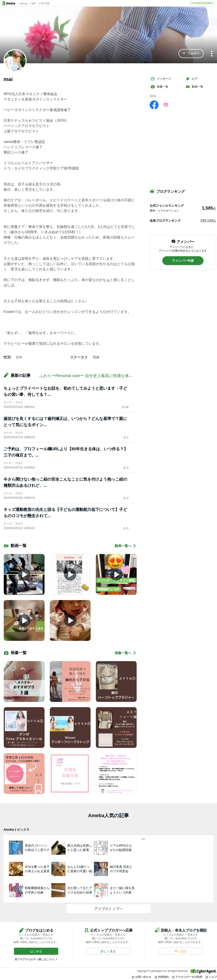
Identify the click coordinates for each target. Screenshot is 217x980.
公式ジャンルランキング (167, 206)
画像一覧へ (126, 653)
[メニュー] (212, 54)
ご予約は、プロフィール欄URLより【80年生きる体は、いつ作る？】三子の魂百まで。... (66, 452)
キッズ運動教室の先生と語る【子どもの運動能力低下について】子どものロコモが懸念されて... (65, 513)
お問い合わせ (141, 977)
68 (125, 407)
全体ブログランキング (165, 221)
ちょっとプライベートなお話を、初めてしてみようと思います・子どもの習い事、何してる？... (65, 391)
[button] (191, 54)
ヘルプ (211, 977)
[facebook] (154, 105)
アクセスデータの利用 (187, 977)
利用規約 (162, 977)
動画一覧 (194, 87)
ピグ (192, 79)
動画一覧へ (126, 546)
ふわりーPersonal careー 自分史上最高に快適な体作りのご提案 (96, 376)
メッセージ (161, 79)
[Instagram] (166, 105)
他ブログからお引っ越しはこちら (35, 959)
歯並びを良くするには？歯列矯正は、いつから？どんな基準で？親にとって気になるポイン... (65, 422)
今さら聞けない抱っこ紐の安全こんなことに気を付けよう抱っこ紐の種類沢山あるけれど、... (65, 482)
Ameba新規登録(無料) (202, 3)
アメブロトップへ (108, 909)
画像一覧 (159, 87)
